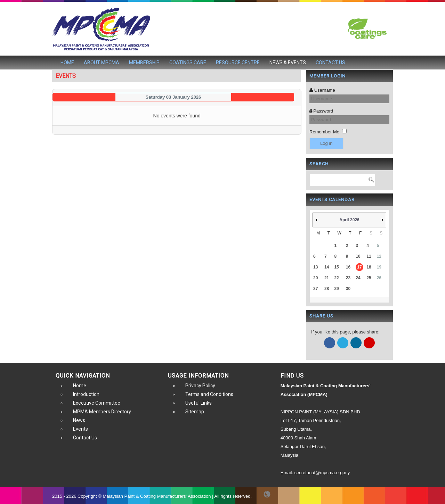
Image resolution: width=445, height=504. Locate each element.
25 (369, 278)
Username (325, 90)
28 (327, 289)
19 (379, 267)
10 (358, 256)
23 (348, 278)
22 (336, 278)
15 (336, 267)
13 (315, 267)
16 (348, 267)
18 (369, 267)
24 (358, 278)
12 (379, 256)
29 (336, 289)
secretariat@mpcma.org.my (322, 473)
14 (327, 267)
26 (379, 278)
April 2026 (349, 220)
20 (315, 278)
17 (359, 267)
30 (348, 289)
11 (369, 256)
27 (315, 289)
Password (323, 111)
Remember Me (324, 132)
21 (327, 278)
